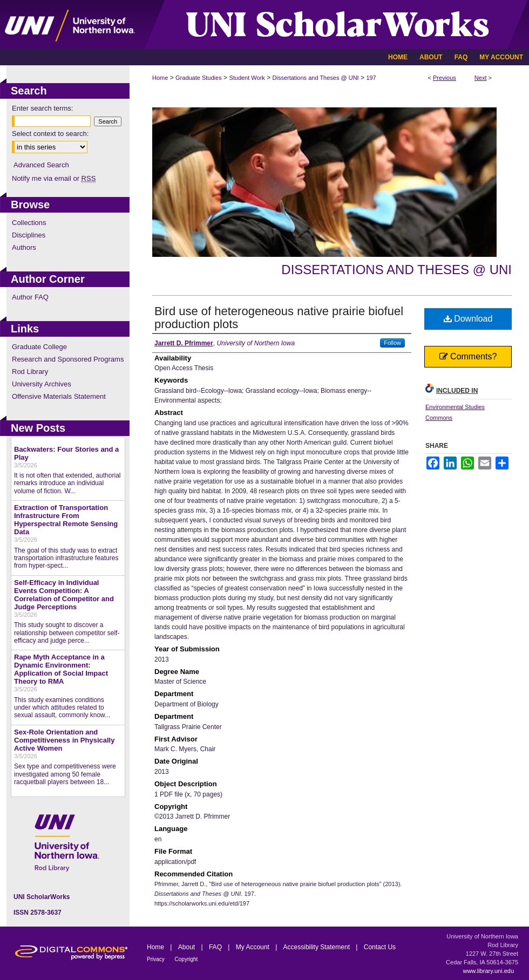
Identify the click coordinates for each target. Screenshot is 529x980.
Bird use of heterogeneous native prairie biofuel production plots (279, 318)
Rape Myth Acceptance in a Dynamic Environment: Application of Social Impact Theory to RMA (61, 669)
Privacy (157, 959)
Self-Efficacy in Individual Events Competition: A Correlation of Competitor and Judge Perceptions (64, 595)
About (188, 947)
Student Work (247, 78)
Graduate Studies (199, 78)
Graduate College (39, 347)
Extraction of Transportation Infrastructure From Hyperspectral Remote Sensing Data (66, 520)
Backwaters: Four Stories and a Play (66, 453)
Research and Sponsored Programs (68, 359)
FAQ (216, 947)
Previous (445, 78)
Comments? (468, 356)
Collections (29, 223)
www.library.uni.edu (488, 971)
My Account (253, 947)
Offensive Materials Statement (59, 396)
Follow (392, 343)
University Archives (42, 384)
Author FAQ (30, 297)
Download (468, 319)
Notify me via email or (54, 178)
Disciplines (29, 235)
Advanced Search (41, 165)
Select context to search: (50, 134)
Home (160, 78)
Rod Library (30, 372)
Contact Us (380, 947)
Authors (24, 247)
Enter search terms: (42, 108)
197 (371, 78)
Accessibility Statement (318, 947)
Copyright (186, 959)
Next (481, 78)
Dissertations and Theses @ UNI (316, 78)
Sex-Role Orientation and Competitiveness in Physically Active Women (64, 740)
